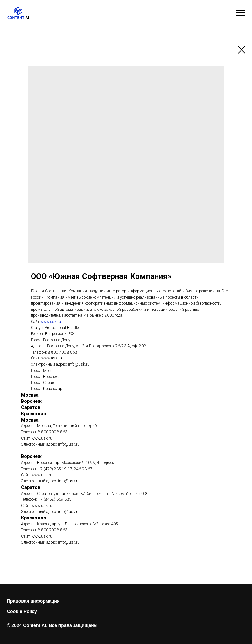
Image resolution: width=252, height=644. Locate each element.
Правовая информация (33, 601)
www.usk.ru (51, 322)
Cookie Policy (22, 611)
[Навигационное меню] (241, 13)
